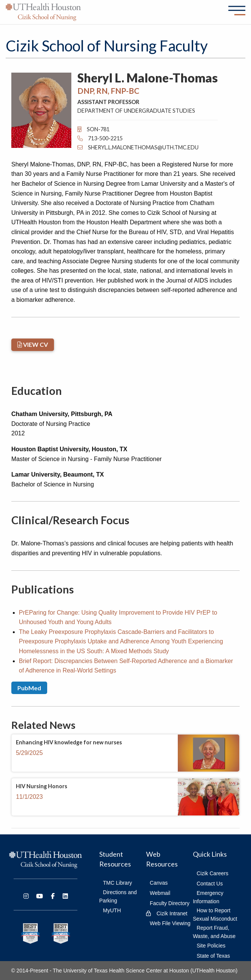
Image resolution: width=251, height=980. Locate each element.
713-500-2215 (100, 138)
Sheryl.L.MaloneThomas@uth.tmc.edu (138, 147)
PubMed (29, 688)
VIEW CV (33, 344)
